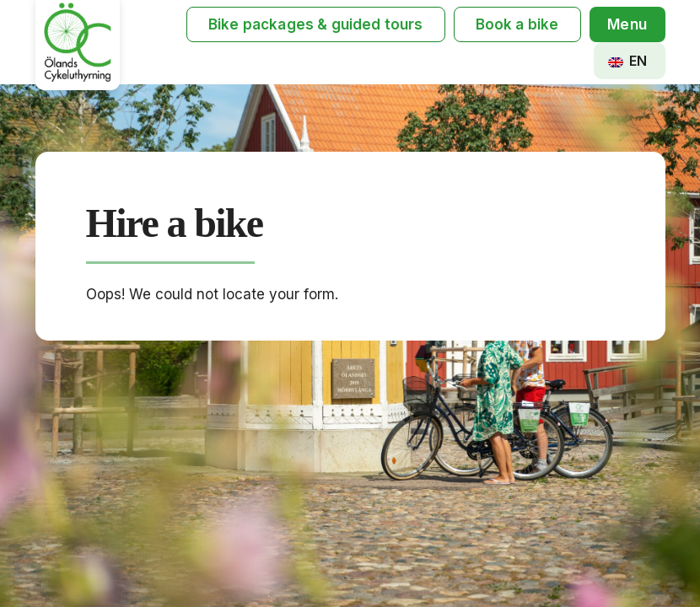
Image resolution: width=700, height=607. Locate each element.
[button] (627, 25)
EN (627, 61)
